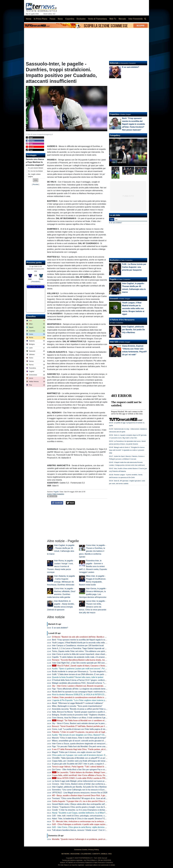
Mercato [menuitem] (122, 19)
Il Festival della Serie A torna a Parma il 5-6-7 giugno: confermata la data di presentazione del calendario (96, 680)
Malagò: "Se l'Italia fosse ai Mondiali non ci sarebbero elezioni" (81, 720)
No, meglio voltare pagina (34, 175)
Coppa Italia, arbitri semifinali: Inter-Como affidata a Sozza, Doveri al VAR (83, 775)
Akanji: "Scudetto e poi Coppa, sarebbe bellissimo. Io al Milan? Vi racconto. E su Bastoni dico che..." (95, 813)
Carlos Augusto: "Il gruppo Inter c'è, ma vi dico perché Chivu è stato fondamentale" (87, 801)
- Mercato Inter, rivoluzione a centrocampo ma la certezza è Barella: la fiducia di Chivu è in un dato (95, 821)
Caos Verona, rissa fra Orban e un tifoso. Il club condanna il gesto (80, 718)
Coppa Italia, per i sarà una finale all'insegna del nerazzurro (81, 761)
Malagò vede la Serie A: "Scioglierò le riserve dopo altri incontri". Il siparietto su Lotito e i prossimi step (127, 450)
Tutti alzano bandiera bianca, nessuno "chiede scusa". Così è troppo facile (83, 830)
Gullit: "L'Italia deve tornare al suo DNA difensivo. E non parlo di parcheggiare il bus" (88, 674)
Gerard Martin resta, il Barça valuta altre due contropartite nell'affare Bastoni (84, 804)
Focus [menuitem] (52, 19)
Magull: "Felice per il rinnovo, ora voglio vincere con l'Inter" (77, 752)
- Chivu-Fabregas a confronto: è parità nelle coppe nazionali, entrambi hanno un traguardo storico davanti (99, 824)
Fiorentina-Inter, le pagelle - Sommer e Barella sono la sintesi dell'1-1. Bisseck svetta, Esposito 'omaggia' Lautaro (93, 566)
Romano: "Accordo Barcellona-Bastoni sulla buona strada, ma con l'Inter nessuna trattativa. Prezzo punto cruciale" (101, 660)
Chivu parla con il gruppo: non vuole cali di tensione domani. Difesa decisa (84, 755)
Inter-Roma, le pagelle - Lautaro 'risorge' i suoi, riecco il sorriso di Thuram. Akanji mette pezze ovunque (61, 566)
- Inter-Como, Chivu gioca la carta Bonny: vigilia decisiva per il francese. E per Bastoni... (92, 827)
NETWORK (65, 854)
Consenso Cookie (81, 850)
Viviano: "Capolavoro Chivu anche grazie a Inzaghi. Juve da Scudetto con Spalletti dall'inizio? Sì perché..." (97, 807)
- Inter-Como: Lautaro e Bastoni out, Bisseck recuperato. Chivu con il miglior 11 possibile (92, 686)
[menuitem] (145, 19)
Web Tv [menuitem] (113, 19)
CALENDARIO (86, 854)
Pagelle (56, 492)
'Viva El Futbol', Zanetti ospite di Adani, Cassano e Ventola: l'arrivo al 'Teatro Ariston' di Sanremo (95, 666)
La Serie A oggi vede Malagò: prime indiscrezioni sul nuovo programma (82, 781)
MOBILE (104, 854)
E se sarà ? (60, 628)
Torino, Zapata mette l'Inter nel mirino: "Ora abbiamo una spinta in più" (82, 651)
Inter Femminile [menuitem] (136, 19)
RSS (110, 854)
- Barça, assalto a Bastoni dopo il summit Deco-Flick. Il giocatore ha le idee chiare (89, 795)
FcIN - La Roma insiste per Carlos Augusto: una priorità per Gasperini (134, 267)
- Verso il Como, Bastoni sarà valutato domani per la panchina (80, 723)
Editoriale (114, 63)
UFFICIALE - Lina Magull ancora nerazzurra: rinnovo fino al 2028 (80, 793)
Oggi (112, 219)
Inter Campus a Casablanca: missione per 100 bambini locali (78, 646)
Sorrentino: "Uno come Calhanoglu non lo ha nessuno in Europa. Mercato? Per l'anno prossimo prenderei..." (98, 790)
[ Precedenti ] (36, 282)
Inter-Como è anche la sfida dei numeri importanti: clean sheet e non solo (83, 654)
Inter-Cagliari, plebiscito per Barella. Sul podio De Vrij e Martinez (79, 787)
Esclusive (114, 260)
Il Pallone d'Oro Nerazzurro (122, 320)
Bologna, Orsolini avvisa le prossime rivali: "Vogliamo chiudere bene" (81, 715)
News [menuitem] (60, 19)
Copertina (114, 114)
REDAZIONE (75, 854)
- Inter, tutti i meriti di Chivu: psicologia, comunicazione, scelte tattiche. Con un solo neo (91, 816)
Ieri (116, 219)
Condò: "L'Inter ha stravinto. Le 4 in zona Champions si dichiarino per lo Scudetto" (87, 810)
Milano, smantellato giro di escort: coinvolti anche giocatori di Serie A (81, 741)
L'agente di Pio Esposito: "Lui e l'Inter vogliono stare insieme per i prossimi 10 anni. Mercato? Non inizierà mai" (99, 700)
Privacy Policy (94, 850)
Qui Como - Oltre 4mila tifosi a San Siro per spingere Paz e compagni (82, 770)
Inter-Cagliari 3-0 (119, 162)
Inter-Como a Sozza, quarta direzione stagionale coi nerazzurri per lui (82, 744)
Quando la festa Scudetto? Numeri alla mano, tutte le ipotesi (78, 677)
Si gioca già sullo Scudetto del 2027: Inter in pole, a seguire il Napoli (81, 764)
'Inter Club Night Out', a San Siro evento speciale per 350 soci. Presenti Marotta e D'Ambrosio (92, 663)
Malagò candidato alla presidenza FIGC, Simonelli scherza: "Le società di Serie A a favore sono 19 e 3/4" (97, 683)
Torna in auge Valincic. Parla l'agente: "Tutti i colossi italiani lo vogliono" (82, 767)
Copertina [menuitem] (70, 19)
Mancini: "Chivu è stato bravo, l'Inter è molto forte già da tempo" (79, 738)
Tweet (70, 503)
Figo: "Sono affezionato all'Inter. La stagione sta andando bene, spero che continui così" (89, 689)
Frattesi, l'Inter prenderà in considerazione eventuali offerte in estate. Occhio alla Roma (89, 697)
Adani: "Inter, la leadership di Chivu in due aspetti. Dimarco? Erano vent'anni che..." (87, 819)
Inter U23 (114, 342)
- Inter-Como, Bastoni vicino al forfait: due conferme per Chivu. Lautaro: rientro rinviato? (93, 784)
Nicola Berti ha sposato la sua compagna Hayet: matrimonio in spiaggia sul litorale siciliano (91, 692)
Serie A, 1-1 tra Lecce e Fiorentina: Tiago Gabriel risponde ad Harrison (82, 648)
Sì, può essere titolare (36, 168)
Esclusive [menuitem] (81, 19)
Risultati (36, 184)
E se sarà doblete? (116, 223)
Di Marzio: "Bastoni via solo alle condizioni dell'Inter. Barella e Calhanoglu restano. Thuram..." (92, 637)
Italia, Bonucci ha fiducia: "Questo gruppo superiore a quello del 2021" (82, 712)
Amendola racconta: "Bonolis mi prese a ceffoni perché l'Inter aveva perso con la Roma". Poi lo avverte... (97, 709)
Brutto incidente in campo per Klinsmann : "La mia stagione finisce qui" (83, 671)
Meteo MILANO (36, 287)
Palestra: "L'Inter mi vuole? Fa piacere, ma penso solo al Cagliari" (80, 732)
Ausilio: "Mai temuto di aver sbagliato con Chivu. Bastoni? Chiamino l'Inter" (84, 735)
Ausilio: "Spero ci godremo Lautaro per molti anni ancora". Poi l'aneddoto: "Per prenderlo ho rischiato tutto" (97, 669)
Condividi (57, 503)
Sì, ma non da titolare (36, 171)
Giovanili (114, 299)
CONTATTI (96, 854)
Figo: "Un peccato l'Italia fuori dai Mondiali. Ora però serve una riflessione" (84, 746)
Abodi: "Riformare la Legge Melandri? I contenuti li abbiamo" (78, 703)
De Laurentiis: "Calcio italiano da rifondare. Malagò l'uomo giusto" (82, 772)
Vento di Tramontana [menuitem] (97, 19)
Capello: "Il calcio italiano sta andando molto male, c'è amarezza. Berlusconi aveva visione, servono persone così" (101, 657)
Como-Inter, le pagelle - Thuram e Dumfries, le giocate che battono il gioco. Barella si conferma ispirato (93, 551)
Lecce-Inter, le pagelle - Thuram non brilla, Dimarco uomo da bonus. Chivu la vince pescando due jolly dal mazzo (93, 607)
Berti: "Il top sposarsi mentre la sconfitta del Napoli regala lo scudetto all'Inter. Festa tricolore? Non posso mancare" (101, 640)
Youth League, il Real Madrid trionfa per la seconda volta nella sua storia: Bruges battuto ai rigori (93, 643)
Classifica (31, 316)
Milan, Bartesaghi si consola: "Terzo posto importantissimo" (77, 706)
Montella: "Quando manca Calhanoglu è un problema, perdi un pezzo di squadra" (87, 839)
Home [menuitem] (29, 19)
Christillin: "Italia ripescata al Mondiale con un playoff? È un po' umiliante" (83, 758)
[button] (36, 180)
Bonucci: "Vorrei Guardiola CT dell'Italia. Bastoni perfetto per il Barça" (82, 726)
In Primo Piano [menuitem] (40, 19)
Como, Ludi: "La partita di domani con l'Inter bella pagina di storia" (80, 729)
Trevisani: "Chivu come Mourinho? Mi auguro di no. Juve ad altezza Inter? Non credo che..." (91, 798)
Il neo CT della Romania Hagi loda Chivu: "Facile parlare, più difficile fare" (83, 749)
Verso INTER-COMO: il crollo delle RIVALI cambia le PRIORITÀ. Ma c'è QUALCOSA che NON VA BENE (99, 778)
